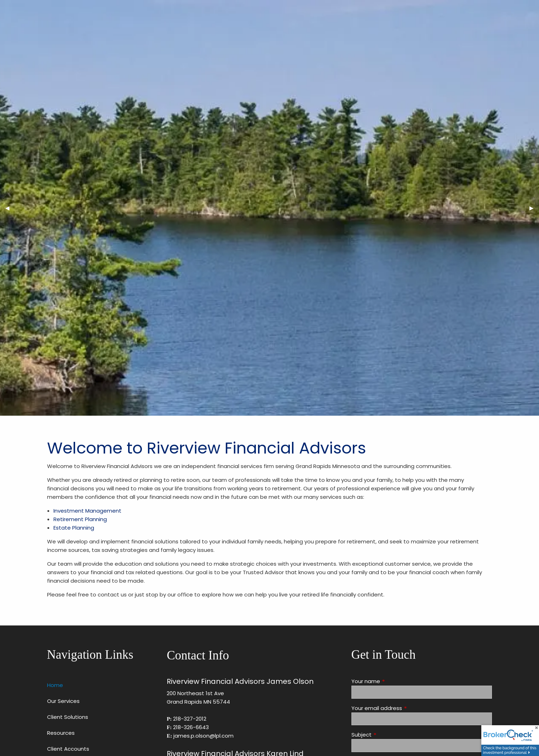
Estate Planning (74, 528)
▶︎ (534, 208)
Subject (389, 735)
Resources (61, 733)
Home (55, 685)
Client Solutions (68, 717)
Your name (393, 681)
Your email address (404, 708)
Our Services (63, 701)
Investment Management (87, 511)
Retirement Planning (80, 519)
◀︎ (10, 208)
